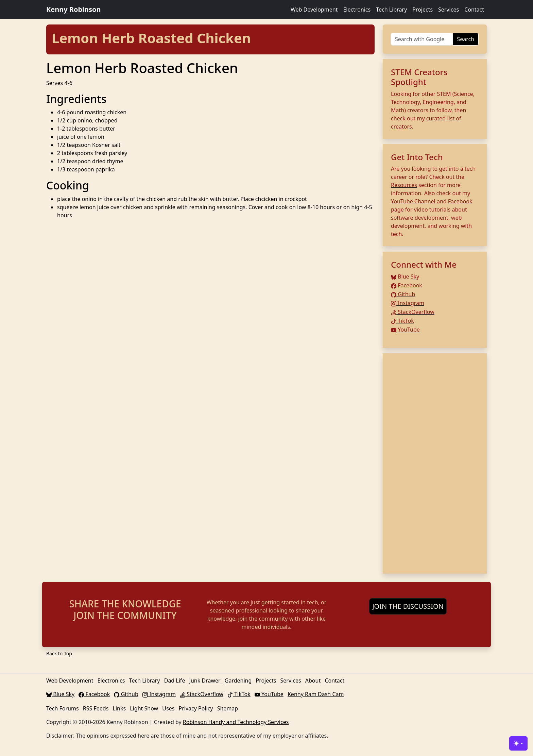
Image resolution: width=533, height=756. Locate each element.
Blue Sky (405, 276)
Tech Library (391, 10)
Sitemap (228, 708)
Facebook (407, 285)
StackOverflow (413, 312)
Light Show (144, 708)
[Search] (422, 39)
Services (449, 10)
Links (119, 708)
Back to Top (59, 653)
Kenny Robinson (74, 9)
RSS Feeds (96, 708)
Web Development (314, 10)
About (313, 681)
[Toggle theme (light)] (518, 743)
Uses (168, 708)
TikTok (402, 321)
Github (403, 294)
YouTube (405, 330)
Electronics (357, 10)
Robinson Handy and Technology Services (236, 722)
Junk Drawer (205, 681)
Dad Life (175, 681)
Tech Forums (63, 708)
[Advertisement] (435, 464)
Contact (474, 10)
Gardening (238, 681)
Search (466, 39)
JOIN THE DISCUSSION (408, 606)
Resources (404, 185)
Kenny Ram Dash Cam (316, 694)
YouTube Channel (413, 201)
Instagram (408, 303)
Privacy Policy (196, 708)
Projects (423, 10)
